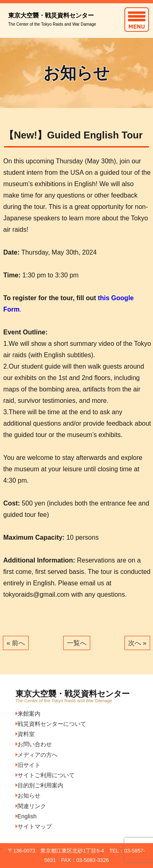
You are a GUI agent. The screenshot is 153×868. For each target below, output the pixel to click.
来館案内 (28, 714)
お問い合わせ (34, 744)
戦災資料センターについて (51, 724)
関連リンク (31, 806)
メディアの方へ (37, 755)
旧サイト (28, 765)
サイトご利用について (45, 775)
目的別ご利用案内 (39, 785)
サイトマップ (34, 826)
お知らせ (28, 795)
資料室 (25, 734)
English (26, 816)
